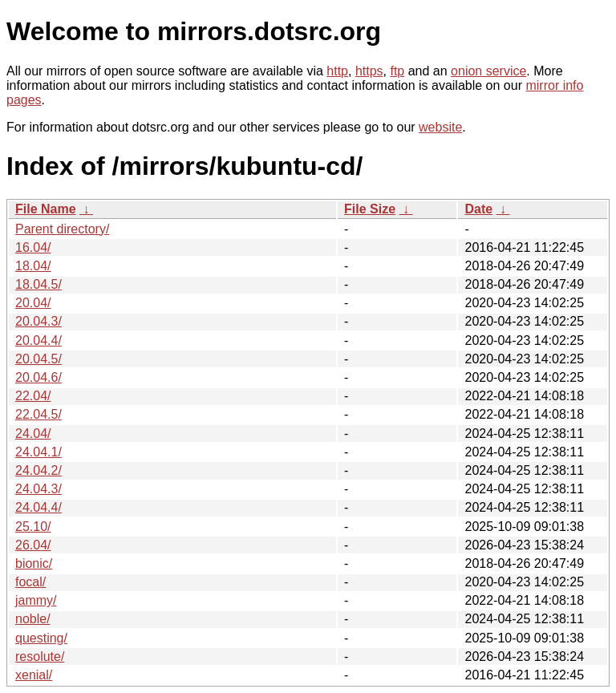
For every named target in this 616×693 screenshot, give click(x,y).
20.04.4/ (38, 340)
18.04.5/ (38, 284)
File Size (370, 209)
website (440, 127)
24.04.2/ (38, 470)
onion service (488, 71)
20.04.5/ (38, 359)
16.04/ (33, 247)
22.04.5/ (38, 414)
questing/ (41, 638)
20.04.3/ (38, 321)
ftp (397, 71)
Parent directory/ (62, 229)
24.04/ (33, 434)
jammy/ (36, 600)
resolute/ (40, 657)
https (369, 71)
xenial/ (34, 675)
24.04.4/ (38, 507)
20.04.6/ (38, 377)
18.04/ (33, 266)
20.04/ (33, 303)
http (337, 71)
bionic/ (34, 563)
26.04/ (33, 545)
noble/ (33, 619)
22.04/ (33, 396)
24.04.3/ (38, 489)
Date (478, 209)
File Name (46, 209)
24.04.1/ (38, 452)
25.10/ (33, 527)
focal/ (30, 582)
